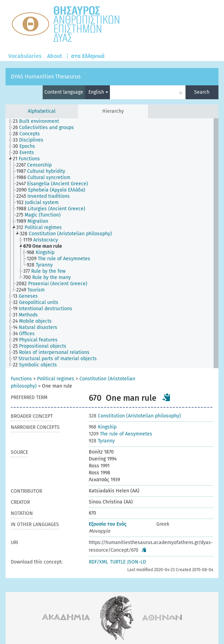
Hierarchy (113, 111)
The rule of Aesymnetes (120, 434)
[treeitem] (39, 121)
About (55, 56)
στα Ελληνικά (88, 56)
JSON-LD (137, 562)
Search (202, 92)
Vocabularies (25, 56)
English (98, 92)
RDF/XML (98, 562)
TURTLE (118, 562)
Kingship (103, 427)
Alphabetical (42, 111)
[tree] (112, 243)
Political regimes (56, 379)
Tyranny (102, 441)
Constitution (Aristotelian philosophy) (135, 416)
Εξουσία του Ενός (108, 524)
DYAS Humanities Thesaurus (46, 77)
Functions (21, 379)
